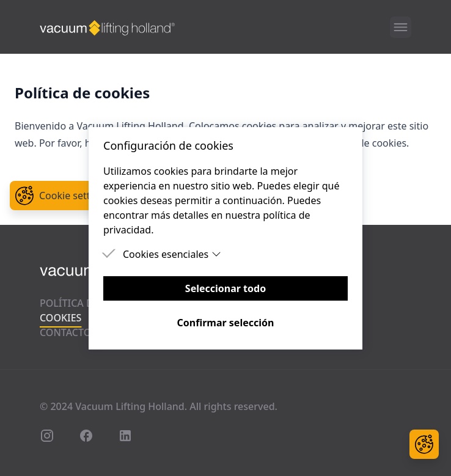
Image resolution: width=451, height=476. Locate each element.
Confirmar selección (226, 323)
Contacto (65, 332)
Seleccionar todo (226, 288)
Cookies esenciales (172, 254)
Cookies (61, 318)
